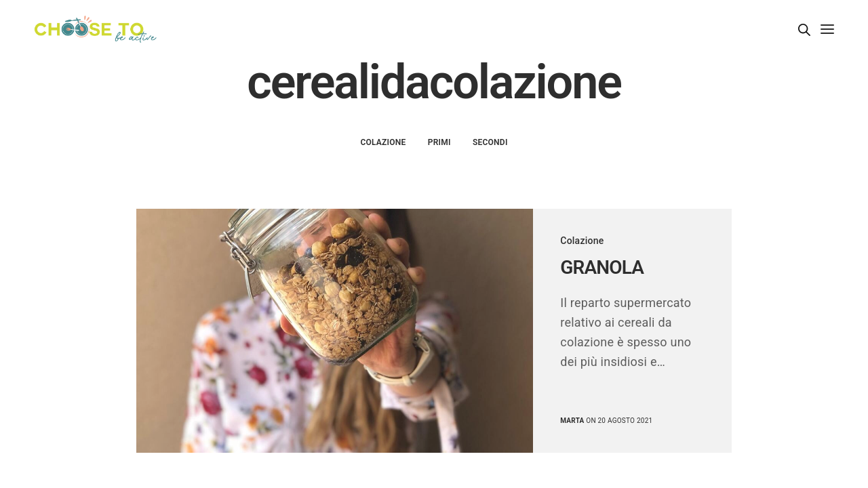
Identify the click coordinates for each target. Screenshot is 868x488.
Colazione (383, 142)
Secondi (490, 142)
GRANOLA (602, 267)
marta (572, 421)
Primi (439, 142)
